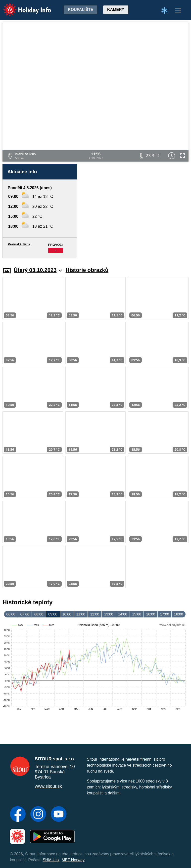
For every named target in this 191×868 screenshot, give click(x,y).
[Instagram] (38, 815)
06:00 (11, 614)
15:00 (137, 614)
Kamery (116, 10)
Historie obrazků (87, 270)
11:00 (81, 614)
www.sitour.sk (48, 786)
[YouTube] (59, 815)
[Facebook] (18, 815)
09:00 (53, 614)
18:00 (179, 614)
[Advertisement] (135, 211)
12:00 (95, 614)
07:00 (25, 614)
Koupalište (81, 10)
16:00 (151, 614)
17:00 (165, 614)
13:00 (109, 614)
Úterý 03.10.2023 (38, 270)
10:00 (67, 614)
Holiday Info (22, 6)
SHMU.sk (51, 860)
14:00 (123, 614)
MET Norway (73, 860)
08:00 (39, 614)
